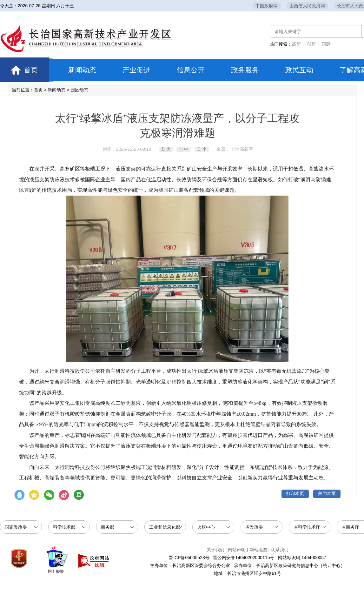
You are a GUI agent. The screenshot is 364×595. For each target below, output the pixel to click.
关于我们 (215, 550)
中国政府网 (267, 6)
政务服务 (245, 70)
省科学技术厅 (307, 527)
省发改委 (254, 527)
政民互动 (299, 70)
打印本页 (295, 493)
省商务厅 (350, 527)
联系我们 (280, 550)
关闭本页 (327, 493)
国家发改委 (16, 527)
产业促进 (136, 70)
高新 (296, 44)
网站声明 (237, 550)
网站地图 (258, 550)
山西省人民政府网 (307, 6)
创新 (311, 44)
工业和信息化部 (165, 527)
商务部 (108, 527)
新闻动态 (82, 70)
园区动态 (79, 90)
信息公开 (191, 70)
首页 (28, 70)
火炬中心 (206, 527)
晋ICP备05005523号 (189, 558)
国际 (326, 44)
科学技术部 (64, 527)
